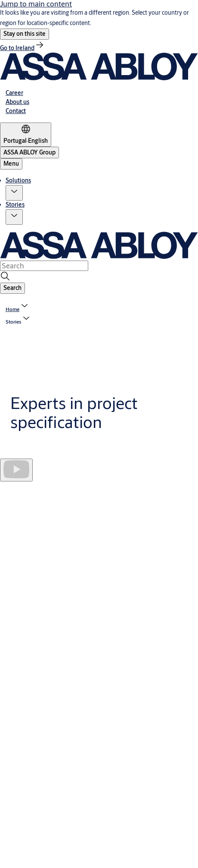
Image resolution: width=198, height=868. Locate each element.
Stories (15, 204)
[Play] (16, 470)
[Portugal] (26, 135)
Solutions (18, 180)
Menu (11, 164)
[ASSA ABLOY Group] (29, 153)
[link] (22, 48)
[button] (25, 34)
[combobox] (44, 266)
